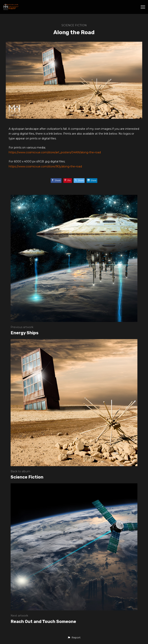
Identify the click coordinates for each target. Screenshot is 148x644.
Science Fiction (74, 25)
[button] (74, 638)
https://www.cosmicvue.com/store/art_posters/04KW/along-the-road (55, 152)
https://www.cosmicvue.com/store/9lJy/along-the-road (45, 166)
